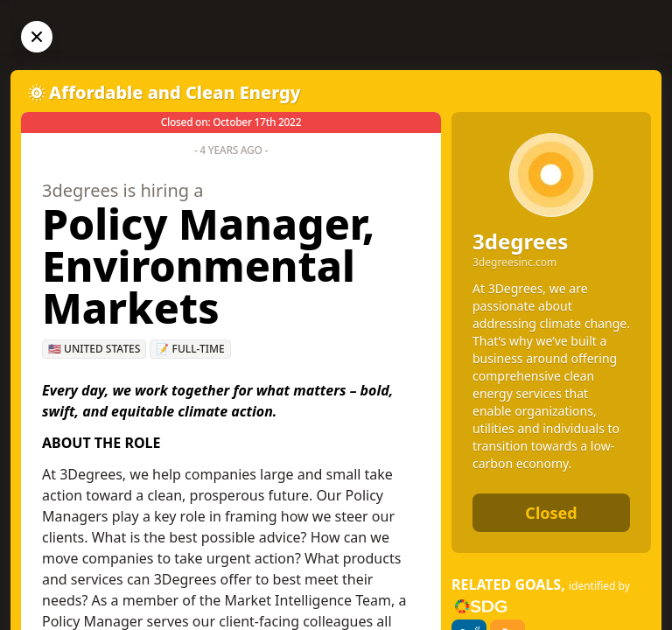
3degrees (520, 241)
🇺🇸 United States (94, 349)
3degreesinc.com (514, 262)
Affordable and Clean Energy (175, 92)
